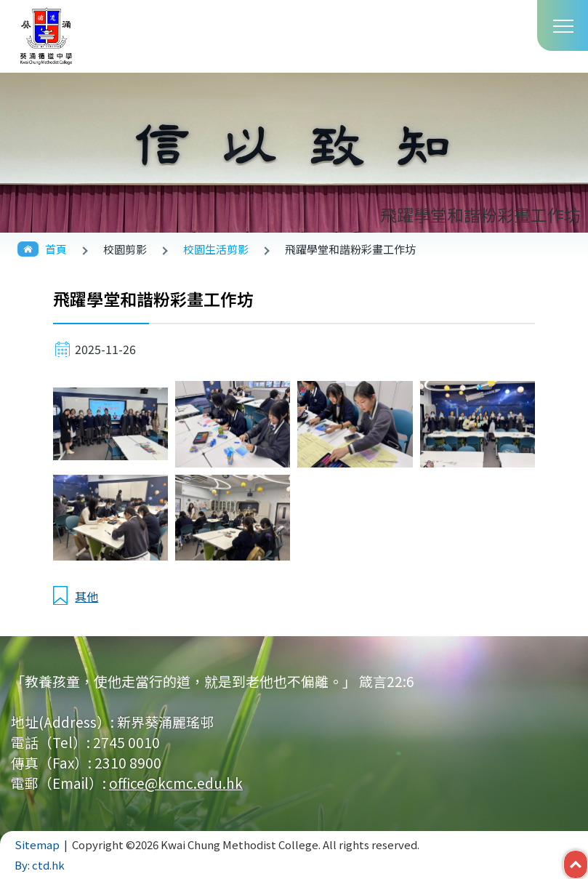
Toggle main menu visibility (563, 25)
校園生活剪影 (216, 249)
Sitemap (37, 844)
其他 (86, 596)
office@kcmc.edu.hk (176, 783)
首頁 (56, 249)
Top (588, 861)
